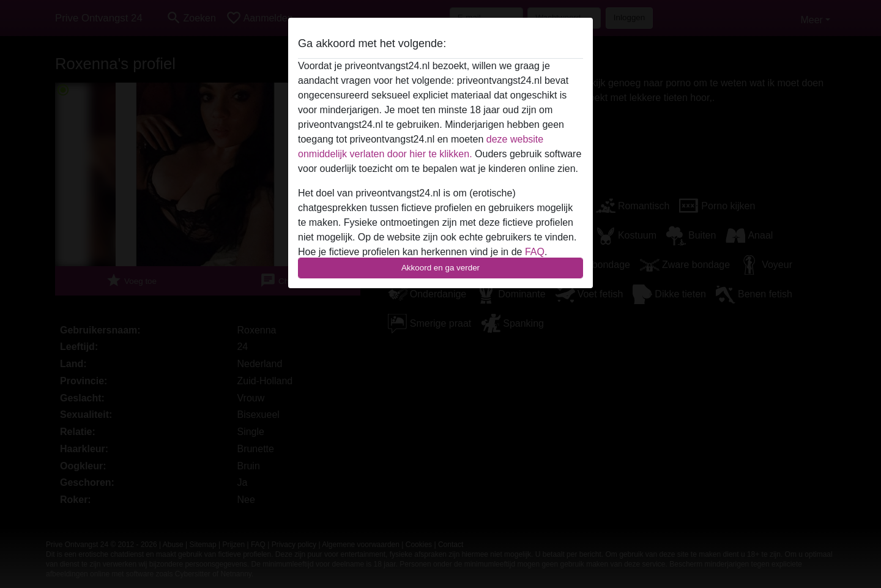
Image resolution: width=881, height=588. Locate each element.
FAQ (535, 252)
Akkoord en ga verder (441, 268)
